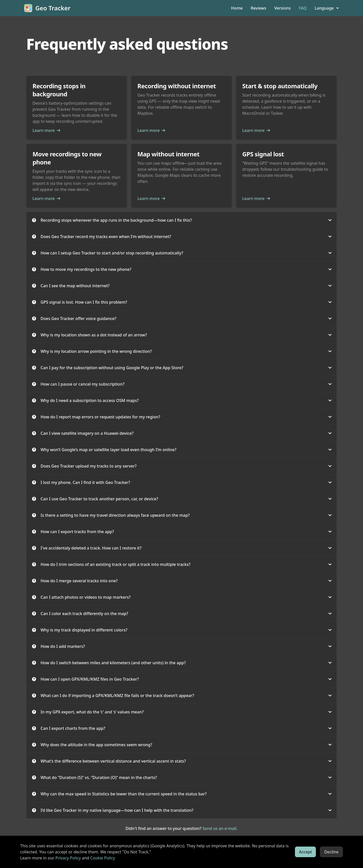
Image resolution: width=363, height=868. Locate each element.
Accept (305, 852)
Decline (331, 852)
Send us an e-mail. (220, 828)
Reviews (259, 8)
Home (237, 8)
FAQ (303, 8)
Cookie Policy (103, 858)
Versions (282, 8)
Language (327, 8)
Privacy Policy (68, 858)
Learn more (46, 130)
